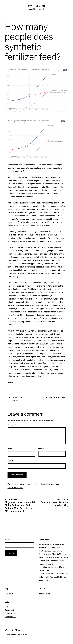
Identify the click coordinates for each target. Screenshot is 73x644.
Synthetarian (36, 6)
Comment (12, 425)
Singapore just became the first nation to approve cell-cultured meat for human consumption (53, 561)
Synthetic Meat (60, 397)
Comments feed (11, 613)
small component (15, 257)
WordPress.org (10, 617)
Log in (7, 607)
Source (10, 382)
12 (63, 241)
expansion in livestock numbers (23, 334)
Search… (8, 540)
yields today (41, 235)
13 (15, 325)
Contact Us (9, 593)
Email (41, 449)
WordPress (24, 635)
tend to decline (34, 260)
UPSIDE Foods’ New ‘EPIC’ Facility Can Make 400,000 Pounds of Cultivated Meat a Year (53, 577)
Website (11, 461)
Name (10, 449)
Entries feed (9, 610)
